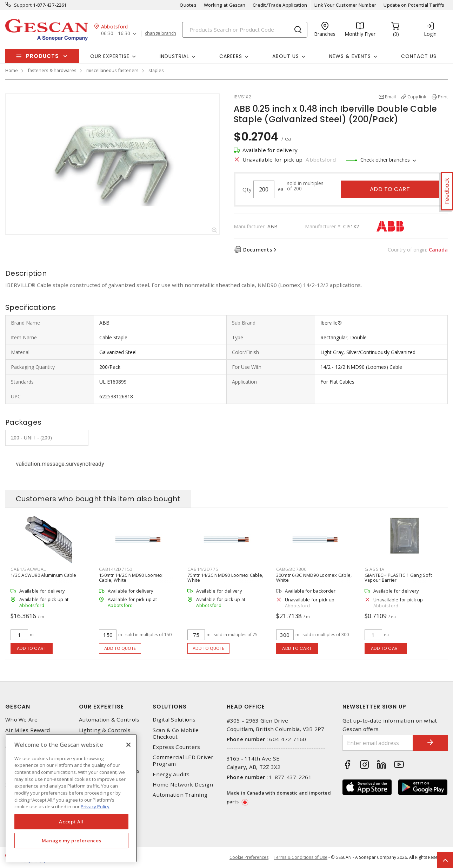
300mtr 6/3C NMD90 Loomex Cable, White (314, 577)
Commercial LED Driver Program (183, 761)
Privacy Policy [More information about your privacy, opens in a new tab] (95, 807)
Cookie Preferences (249, 857)
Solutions (170, 707)
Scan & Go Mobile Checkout (176, 733)
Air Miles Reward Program (28, 733)
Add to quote (120, 648)
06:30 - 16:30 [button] (116, 34)
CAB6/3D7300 (291, 569)
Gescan (18, 707)
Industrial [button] (174, 56)
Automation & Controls (109, 720)
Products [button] (42, 56)
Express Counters (176, 747)
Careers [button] (231, 56)
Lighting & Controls (105, 730)
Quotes (188, 5)
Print (443, 97)
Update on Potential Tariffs (414, 5)
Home (12, 70)
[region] (71, 798)
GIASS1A (375, 569)
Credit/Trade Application (280, 5)
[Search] (245, 30)
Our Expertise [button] (110, 56)
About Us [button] (286, 56)
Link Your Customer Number (345, 5)
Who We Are (22, 720)
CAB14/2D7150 (116, 569)
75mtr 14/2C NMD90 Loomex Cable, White (225, 577)
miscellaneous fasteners (112, 70)
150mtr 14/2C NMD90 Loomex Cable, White (131, 577)
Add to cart (390, 189)
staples (156, 70)
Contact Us (419, 56)
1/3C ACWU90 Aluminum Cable (44, 575)
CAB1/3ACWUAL (28, 569)
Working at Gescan (225, 5)
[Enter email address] (378, 743)
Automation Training (180, 795)
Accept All (71, 822)
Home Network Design (183, 785)
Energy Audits (171, 774)
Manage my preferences (72, 841)
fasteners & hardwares (52, 70)
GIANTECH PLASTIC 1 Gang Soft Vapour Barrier (398, 577)
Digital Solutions (174, 720)
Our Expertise (101, 707)
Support (23, 5)
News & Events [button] (350, 56)
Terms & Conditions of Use (301, 857)
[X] (128, 745)
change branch (161, 33)
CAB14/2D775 (203, 569)
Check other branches (385, 160)
